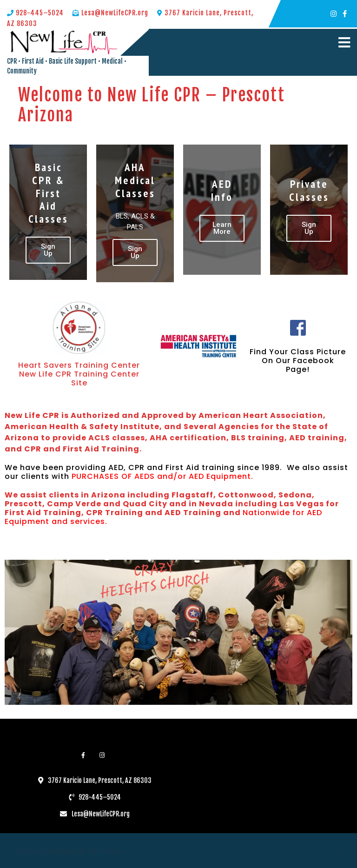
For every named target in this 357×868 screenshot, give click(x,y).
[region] (178, 632)
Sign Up (48, 250)
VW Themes (105, 851)
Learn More (222, 228)
